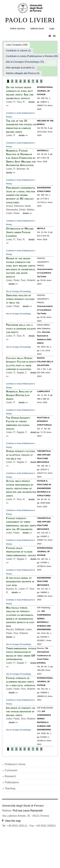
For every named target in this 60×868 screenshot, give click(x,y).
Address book (37, 28)
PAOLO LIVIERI (30, 20)
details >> (23, 135)
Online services (17, 28)
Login (52, 28)
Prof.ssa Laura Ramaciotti (28, 811)
